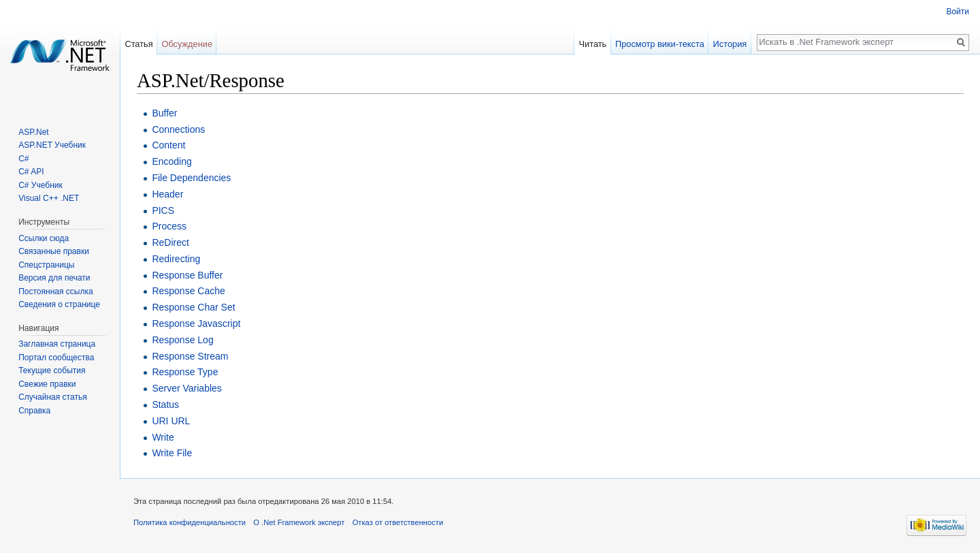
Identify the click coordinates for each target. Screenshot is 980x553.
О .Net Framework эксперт (299, 522)
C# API (31, 172)
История (730, 44)
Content (168, 145)
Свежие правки (47, 384)
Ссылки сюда (44, 238)
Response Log (182, 340)
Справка (34, 411)
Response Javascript (196, 323)
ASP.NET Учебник (52, 145)
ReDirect (170, 242)
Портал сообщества (56, 358)
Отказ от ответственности (398, 522)
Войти (958, 12)
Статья (138, 44)
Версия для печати (54, 278)
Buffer (164, 113)
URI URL (171, 421)
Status (165, 405)
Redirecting (176, 259)
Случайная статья (52, 397)
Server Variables (186, 388)
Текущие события (52, 370)
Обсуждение (187, 44)
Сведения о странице (59, 304)
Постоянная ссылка (55, 291)
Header (167, 194)
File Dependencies (191, 178)
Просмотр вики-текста (660, 44)
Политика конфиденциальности (190, 522)
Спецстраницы (46, 265)
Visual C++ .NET (49, 198)
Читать (592, 44)
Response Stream (190, 356)
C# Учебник (40, 185)
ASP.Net (33, 132)
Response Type (185, 372)
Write (163, 437)
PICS (163, 210)
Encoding (171, 161)
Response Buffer (187, 275)
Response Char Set (193, 307)
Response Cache (188, 291)
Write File (172, 453)
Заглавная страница (57, 344)
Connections (178, 129)
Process (169, 226)
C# (23, 159)
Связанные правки (54, 251)
